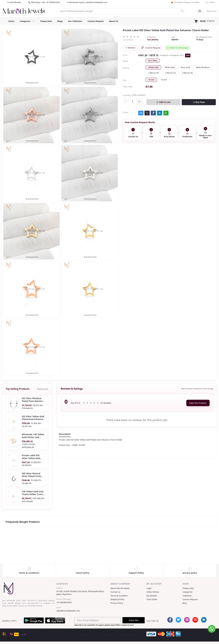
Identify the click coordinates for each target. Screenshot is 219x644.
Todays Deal (46, 21)
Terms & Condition (119, 596)
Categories (188, 592)
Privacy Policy (117, 603)
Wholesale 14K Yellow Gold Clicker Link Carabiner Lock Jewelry (33, 436)
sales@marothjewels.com (68, 611)
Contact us (115, 592)
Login (149, 588)
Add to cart (163, 102)
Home (11, 21)
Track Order (152, 599)
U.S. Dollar (210, 2)
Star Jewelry (153, 40)
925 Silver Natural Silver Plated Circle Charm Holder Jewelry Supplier (33, 475)
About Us (114, 21)
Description (65, 434)
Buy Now (199, 102)
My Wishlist (152, 596)
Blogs (60, 21)
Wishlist (130, 48)
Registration (212, 11)
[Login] (200, 11)
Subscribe (134, 620)
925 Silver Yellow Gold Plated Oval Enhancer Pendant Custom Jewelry (33, 418)
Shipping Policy (117, 599)
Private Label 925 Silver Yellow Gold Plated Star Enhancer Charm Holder (33, 457)
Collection (187, 596)
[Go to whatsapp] (212, 629)
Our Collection (75, 21)
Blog (185, 603)
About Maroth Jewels (120, 588)
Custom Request (96, 21)
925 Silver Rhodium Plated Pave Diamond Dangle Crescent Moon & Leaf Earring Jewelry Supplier (33, 400)
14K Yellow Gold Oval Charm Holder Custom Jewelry (33, 493)
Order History (153, 592)
